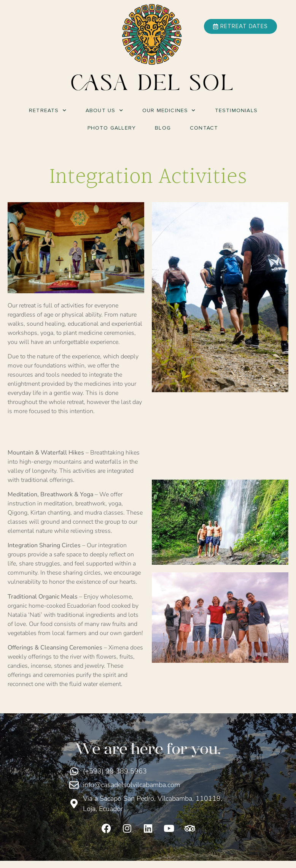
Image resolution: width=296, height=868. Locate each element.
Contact (204, 128)
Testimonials (236, 110)
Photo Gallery (112, 128)
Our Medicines (169, 111)
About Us (104, 111)
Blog (163, 128)
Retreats (48, 111)
